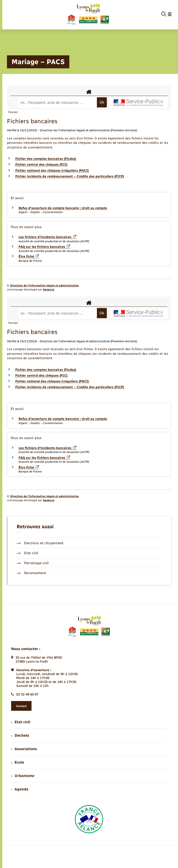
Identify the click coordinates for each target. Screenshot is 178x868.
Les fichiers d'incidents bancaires (47, 237)
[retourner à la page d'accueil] (88, 14)
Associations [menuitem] (24, 749)
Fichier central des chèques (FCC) (41, 165)
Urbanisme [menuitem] (23, 776)
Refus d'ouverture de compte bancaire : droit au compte (63, 208)
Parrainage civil (33, 563)
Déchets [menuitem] (20, 735)
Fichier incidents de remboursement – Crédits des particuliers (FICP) (70, 176)
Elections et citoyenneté (40, 543)
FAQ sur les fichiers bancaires (44, 247)
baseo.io (49, 289)
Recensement (31, 573)
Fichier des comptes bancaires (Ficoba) (46, 159)
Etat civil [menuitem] (21, 722)
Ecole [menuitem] (18, 762)
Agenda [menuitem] (20, 789)
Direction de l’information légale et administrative (44, 286)
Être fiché (29, 256)
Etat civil (27, 553)
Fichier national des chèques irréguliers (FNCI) (52, 171)
